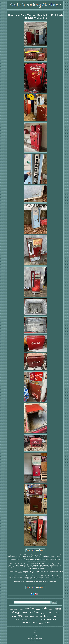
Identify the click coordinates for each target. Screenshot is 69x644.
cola (24, 612)
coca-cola (26, 623)
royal (51, 617)
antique (11, 610)
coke (34, 622)
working (49, 620)
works (50, 609)
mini (31, 620)
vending (30, 608)
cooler (38, 609)
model (17, 619)
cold (16, 609)
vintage (16, 612)
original (57, 609)
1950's (21, 609)
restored (36, 620)
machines (41, 623)
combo (22, 620)
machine (34, 612)
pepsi (48, 613)
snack (14, 616)
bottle (47, 623)
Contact (35, 635)
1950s (27, 620)
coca (42, 619)
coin (42, 613)
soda (44, 608)
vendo (21, 616)
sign (37, 617)
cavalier (56, 613)
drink (32, 616)
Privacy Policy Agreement (35, 638)
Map (35, 633)
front (27, 616)
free (55, 619)
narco (56, 616)
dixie (46, 616)
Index (35, 630)
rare (41, 616)
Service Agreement (35, 641)
